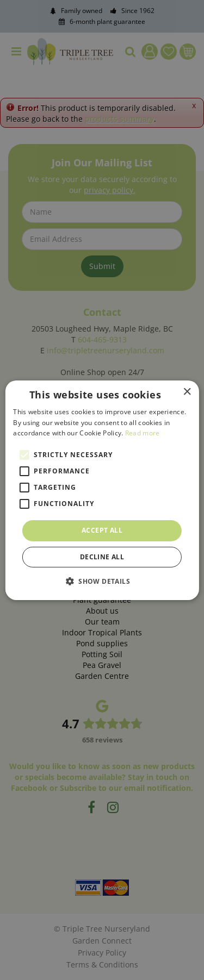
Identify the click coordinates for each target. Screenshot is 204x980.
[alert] (102, 490)
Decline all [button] (102, 557)
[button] (102, 581)
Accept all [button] (102, 530)
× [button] (187, 392)
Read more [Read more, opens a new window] (143, 433)
